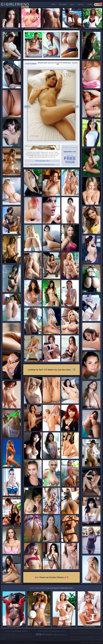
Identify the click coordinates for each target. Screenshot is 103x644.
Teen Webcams (87, 1)
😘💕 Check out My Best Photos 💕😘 (51, 577)
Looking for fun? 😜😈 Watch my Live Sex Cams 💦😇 (52, 370)
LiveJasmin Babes (15, 1)
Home (53, 5)
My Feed (98, 5)
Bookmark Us (86, 632)
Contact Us (87, 638)
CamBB (90, 5)
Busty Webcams (97, 1)
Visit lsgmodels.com (42, 161)
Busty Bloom (25, 1)
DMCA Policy (84, 642)
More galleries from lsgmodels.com (42, 165)
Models (81, 5)
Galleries (63, 5)
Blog (72, 5)
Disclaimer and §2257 (96, 642)
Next (75, 106)
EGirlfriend (15, 5)
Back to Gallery (31, 64)
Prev (28, 106)
